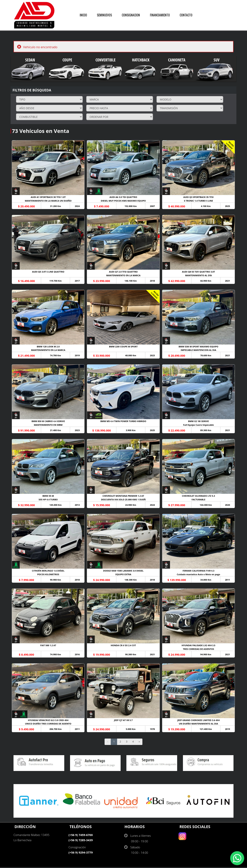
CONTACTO (186, 15)
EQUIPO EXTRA (123, 575)
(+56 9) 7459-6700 (81, 836)
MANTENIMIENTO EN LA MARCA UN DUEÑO (48, 201)
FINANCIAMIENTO (160, 15)
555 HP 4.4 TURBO (48, 500)
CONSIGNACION (131, 15)
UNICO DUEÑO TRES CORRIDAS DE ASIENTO (48, 725)
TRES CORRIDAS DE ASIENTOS (199, 650)
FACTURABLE (199, 500)
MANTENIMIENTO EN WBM (48, 425)
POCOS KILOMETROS (48, 575)
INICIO (83, 15)
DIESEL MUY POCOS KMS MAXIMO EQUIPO (123, 201)
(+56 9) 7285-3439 (81, 841)
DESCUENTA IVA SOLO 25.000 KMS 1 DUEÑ (123, 500)
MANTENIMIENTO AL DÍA (199, 276)
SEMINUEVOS (104, 15)
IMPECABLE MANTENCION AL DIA (199, 351)
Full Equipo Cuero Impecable (199, 425)
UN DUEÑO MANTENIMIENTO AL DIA (199, 725)
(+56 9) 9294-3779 (81, 853)
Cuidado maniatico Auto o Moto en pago (199, 575)
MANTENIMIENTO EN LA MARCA (124, 276)
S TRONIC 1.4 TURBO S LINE (199, 201)
